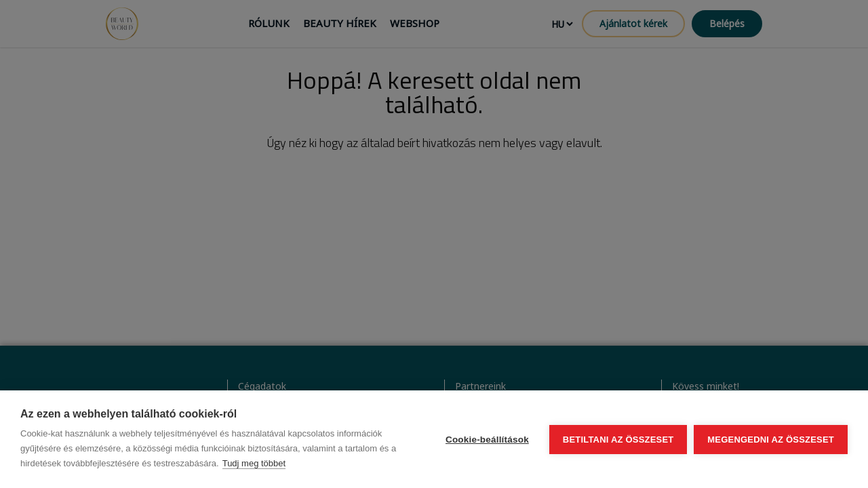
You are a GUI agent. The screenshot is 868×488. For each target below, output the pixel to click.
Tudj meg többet (254, 463)
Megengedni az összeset (771, 440)
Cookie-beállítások (487, 440)
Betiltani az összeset (618, 440)
